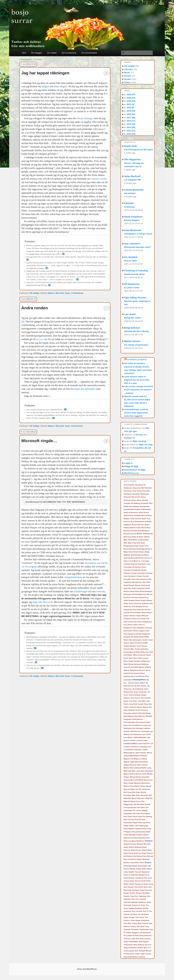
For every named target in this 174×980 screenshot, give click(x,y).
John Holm (133, 701)
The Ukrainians (143, 914)
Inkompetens (139, 680)
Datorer (51, 293)
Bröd (133, 555)
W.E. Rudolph (140, 951)
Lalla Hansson (135, 731)
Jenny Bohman (138, 689)
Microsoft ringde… (39, 441)
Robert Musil (147, 850)
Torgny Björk (137, 923)
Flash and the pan (130, 622)
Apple (144, 519)
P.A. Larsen (137, 810)
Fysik (148, 631)
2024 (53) (130, 98)
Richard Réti (142, 844)
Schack (128, 76)
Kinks (140, 713)
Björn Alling (128, 540)
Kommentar (77, 293)
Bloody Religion (132, 220)
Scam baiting (85, 118)
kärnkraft (131, 710)
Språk (143, 881)
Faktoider (129, 203)
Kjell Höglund (129, 716)
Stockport (136, 890)
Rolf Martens (128, 856)
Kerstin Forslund (142, 710)
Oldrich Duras (135, 801)
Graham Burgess (130, 646)
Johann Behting (134, 695)
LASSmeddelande (140, 738)
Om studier (52, 53)
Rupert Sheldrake (143, 859)
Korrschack (140, 722)
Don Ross (127, 598)
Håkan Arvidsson (139, 655)
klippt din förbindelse (85, 389)
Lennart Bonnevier (134, 190)
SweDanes (142, 902)
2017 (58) (130, 118)
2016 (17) (130, 121)
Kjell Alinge (146, 713)
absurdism (139, 485)
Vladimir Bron (142, 948)
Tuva (151, 930)
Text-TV (146, 911)
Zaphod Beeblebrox (131, 957)
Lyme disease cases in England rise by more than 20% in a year (137, 380)
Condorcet (132, 576)
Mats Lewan (136, 771)
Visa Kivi (148, 945)
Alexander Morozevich (132, 497)
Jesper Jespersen (140, 692)
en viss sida (42, 339)
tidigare (46, 86)
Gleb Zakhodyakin (135, 640)
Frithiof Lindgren (139, 631)
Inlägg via (131, 466)
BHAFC (140, 534)
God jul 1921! (130, 261)
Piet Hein (142, 820)
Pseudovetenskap (139, 832)
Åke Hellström (147, 488)
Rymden (127, 863)
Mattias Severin (132, 341)
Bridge (147, 552)
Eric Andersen (144, 604)
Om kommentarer (89, 53)
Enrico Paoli (133, 604)
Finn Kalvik (142, 619)
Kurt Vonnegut (138, 728)
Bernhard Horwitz (130, 531)
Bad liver (141, 525)
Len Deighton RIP (132, 180)
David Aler (127, 588)
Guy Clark (149, 652)
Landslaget (145, 731)
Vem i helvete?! (132, 244)
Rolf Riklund (138, 856)
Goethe (145, 640)
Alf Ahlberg (136, 503)
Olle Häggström (132, 159)
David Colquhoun (133, 217)
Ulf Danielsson (132, 284)
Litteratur (128, 69)
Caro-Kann (142, 564)
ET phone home (132, 288)
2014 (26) (130, 127)
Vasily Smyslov (145, 939)
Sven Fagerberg (141, 896)
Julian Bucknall (132, 176)
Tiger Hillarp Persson (135, 298)
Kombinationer (137, 719)
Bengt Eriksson (132, 328)
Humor (142, 673)
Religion (149, 841)
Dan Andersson (142, 579)
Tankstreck (136, 905)
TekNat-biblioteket (135, 908)
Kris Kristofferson (135, 725)
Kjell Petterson (140, 716)
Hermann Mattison (141, 664)
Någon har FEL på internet (140, 789)
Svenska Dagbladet (131, 902)
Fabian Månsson (142, 616)
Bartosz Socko (135, 528)
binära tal (135, 537)
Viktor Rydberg (139, 945)
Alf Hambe (144, 503)
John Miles (142, 701)
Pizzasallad (128, 823)
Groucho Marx (129, 649)
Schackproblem (130, 866)
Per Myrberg (148, 817)
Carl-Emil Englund (130, 564)
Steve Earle (139, 887)
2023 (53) (130, 101)
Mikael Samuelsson (146, 780)
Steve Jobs (148, 887)
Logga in (128, 463)
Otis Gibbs (141, 808)
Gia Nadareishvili (137, 637)
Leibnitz (133, 740)
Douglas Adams (134, 600)
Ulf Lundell (128, 936)
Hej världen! (130, 193)
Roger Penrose (147, 853)
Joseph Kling (143, 704)
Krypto (145, 725)
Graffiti (145, 643)
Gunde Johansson (142, 649)
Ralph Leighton (143, 835)
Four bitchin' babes (131, 625)
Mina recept (129, 783)
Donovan (135, 598)
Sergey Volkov (141, 869)
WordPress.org (131, 473)
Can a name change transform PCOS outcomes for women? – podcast (139, 390)
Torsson (145, 923)
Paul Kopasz (145, 814)
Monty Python (140, 786)
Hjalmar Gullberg (145, 667)
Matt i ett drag (139, 441)
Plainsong (142, 823)
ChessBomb (136, 570)
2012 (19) (130, 134)
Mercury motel (141, 774)
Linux (149, 747)
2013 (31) (130, 131)
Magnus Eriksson (140, 756)
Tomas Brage (135, 920)
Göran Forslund (136, 643)
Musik (127, 73)
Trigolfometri (144, 930)
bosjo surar (144, 546)
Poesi (148, 823)
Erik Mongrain (138, 607)
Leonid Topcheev (144, 744)
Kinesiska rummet (130, 713)
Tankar (127, 82)
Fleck (139, 622)
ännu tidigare (61, 86)
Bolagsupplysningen (131, 546)
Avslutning (129, 207)
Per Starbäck (131, 257)
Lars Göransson (136, 734)
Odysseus (141, 798)
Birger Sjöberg (144, 537)
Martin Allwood (136, 768)
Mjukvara (137, 783)
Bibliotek (146, 534)
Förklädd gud (147, 622)
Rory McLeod (148, 856)
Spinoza (138, 881)
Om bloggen (36, 53)
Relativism (140, 841)
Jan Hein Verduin (140, 686)
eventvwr (101, 591)
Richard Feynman (130, 844)
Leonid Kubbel (130, 744)
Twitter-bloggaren (133, 933)
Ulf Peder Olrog (138, 936)
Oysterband (128, 810)
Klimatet (149, 716)
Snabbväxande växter (134, 274)
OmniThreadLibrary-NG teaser (139, 150)
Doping (141, 598)
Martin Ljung (146, 768)
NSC (150, 795)
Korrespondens (129, 722)
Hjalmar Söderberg (131, 670)
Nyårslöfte (127, 798)
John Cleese (135, 698)
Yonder (137, 954)
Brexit (132, 552)
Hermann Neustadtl (131, 667)
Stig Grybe (128, 890)
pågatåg (145, 810)
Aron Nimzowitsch (138, 522)
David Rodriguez (146, 591)
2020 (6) (129, 108)
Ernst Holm (137, 610)
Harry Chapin (129, 661)
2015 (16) (130, 124)
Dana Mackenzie (133, 230)
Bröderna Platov (142, 555)
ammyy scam (99, 179)
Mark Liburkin (142, 765)
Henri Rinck (129, 664)
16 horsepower (129, 485)
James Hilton (140, 683)
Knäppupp (127, 719)
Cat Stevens (136, 567)
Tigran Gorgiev (129, 917)
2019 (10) (130, 111)
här (23, 322)
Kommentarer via (135, 470)
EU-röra (144, 610)
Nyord (134, 798)
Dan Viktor (146, 582)
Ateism (134, 525)
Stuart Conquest (146, 890)
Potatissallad (144, 826)
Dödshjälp (139, 594)
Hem (24, 53)
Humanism (135, 673)
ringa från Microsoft (42, 602)
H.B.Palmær (128, 655)
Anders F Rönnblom (143, 509)
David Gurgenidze (138, 588)
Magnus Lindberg (140, 759)
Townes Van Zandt (137, 926)
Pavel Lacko (138, 816)
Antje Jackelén (136, 519)
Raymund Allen (144, 838)
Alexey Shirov (136, 500)
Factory (134, 619)
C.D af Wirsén (133, 561)
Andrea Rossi (129, 516)
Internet (131, 683)
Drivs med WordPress (87, 969)
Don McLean (148, 594)
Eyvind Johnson (130, 616)
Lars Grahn (130, 314)
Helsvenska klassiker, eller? (137, 247)
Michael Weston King (138, 777)
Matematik (127, 771)
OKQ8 (147, 798)
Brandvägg (141, 549)
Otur (147, 808)
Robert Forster (136, 850)
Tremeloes (135, 930)
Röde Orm (138, 853)
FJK (148, 619)
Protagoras (128, 832)
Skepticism (143, 875)
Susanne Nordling (143, 893)
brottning (127, 558)
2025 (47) (130, 95)
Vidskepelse (128, 945)
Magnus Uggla (129, 762)
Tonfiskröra (145, 920)
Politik (126, 826)
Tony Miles (128, 923)
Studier (128, 79)
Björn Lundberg (139, 540)
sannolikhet (135, 863)
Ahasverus (137, 488)
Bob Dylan (141, 543)
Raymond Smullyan (131, 838)
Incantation (128, 680)
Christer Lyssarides (138, 573)
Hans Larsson (143, 658)
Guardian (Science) (137, 360)
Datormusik (146, 585)
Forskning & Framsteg (136, 271)
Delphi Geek (130, 146)
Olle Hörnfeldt (139, 804)
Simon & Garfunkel (131, 875)
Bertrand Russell (130, 534)
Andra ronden (35, 308)
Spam (132, 881)
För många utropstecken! (136, 345)
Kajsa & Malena (142, 707)
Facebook (127, 619)
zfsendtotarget (80, 591)
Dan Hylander (137, 582)
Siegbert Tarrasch (135, 872)
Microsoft (60, 293)
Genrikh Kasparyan (143, 634)
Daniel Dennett (129, 585)
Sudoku (133, 893)
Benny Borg (146, 528)
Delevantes (128, 594)
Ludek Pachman (140, 753)
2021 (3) (129, 104)
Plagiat (135, 823)
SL (149, 875)
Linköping (143, 747)
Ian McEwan (140, 676)
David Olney (135, 591)
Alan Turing (137, 491)
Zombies (142, 957)
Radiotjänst (133, 835)
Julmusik (133, 707)
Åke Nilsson (128, 491)
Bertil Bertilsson (144, 531)
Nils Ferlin (136, 795)
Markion (127, 768)
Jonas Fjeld (133, 704)
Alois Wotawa (134, 506)
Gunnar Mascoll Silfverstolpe (134, 652)
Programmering (140, 829)
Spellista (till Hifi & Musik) (136, 331)
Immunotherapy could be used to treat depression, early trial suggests (136, 413)
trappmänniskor (73, 577)
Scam (67, 293)
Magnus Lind (128, 759)
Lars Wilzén (128, 738)
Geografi (127, 637)
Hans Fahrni (133, 658)
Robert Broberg (135, 847)
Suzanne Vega (129, 896)
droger (143, 600)
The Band (134, 914)
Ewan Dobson (147, 613)
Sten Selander (129, 887)
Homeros (142, 670)
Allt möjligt (34, 293)
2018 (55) (130, 114)
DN (133, 594)
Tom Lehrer (140, 917)
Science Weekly (130, 869)
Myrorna (127, 789)
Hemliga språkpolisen (142, 661)
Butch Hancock (145, 558)
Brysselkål (135, 558)
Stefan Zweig (148, 884)
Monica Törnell (129, 786)
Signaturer (146, 872)
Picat (136, 820)
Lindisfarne (134, 747)
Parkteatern (128, 814)
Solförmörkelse (129, 878)
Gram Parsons (142, 646)
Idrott (147, 676)
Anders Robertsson (131, 513)
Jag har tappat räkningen (45, 73)
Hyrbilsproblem (129, 676)
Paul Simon (128, 817)
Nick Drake (136, 792)
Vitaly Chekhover (130, 948)
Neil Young (128, 792)
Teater (143, 905)
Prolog (149, 829)
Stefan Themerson (136, 884)
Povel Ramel (128, 829)
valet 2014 (135, 939)
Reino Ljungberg (130, 841)
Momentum (146, 783)
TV (125, 933)
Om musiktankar (69, 53)
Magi (131, 756)
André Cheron (144, 513)
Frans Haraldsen (139, 628)
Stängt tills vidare (132, 318)
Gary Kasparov (129, 634)
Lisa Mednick (128, 750)
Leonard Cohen (142, 740)
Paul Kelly (136, 814)
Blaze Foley (132, 543)
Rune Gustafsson (130, 859)
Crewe (134, 579)
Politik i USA (133, 826)
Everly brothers (136, 613)
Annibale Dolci (140, 516)
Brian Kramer (139, 552)
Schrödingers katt (144, 866)
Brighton (127, 555)
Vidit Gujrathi (144, 942)
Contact (139, 576)
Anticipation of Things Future (138, 234)
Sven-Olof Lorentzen (139, 899)
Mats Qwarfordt (147, 771)
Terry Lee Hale (137, 911)
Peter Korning (129, 820)
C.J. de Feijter (144, 561)
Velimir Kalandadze (131, 942)
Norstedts (145, 795)
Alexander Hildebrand (141, 494)
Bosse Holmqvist (130, 549)
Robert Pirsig (128, 853)
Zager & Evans (146, 954)
